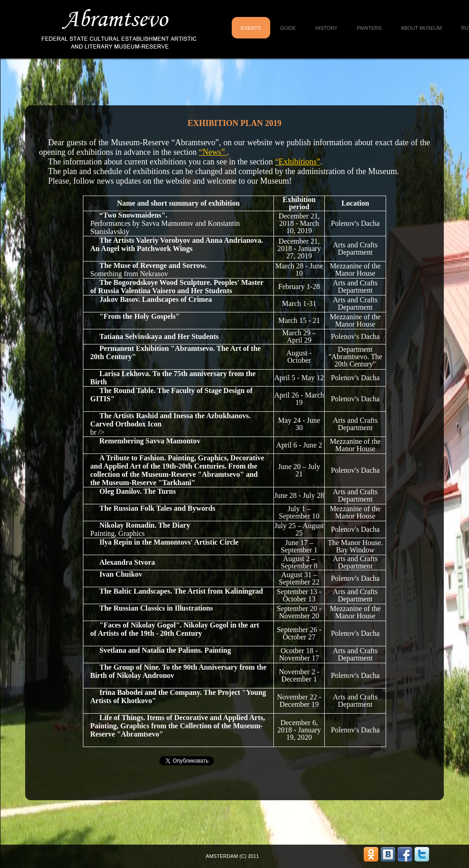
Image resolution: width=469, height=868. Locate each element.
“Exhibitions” (297, 162)
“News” (213, 152)
